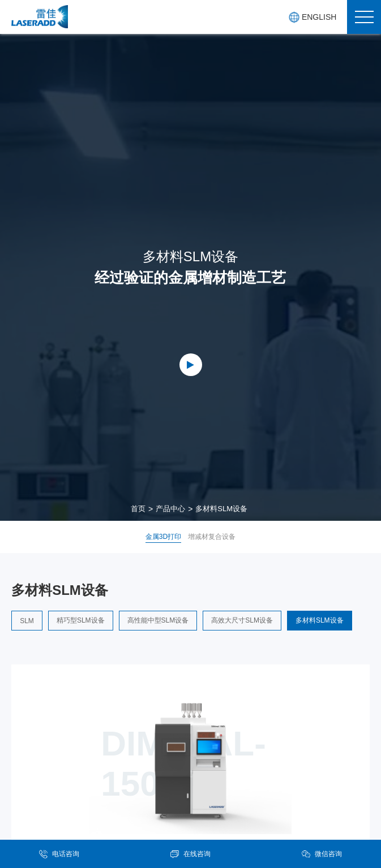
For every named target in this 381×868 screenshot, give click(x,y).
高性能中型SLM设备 (158, 620)
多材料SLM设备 (221, 509)
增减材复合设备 (212, 537)
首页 (138, 509)
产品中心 (170, 509)
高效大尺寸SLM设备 (242, 620)
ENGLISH (312, 17)
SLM (27, 621)
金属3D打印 (163, 537)
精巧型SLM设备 (81, 620)
